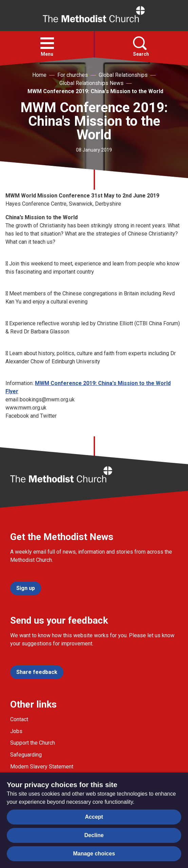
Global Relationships (123, 75)
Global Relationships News (91, 83)
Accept (94, 817)
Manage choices (94, 854)
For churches (73, 75)
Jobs (16, 731)
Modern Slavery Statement (42, 767)
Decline (94, 835)
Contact (19, 719)
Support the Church (33, 743)
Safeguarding (26, 755)
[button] (47, 43)
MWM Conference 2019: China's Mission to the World (95, 91)
